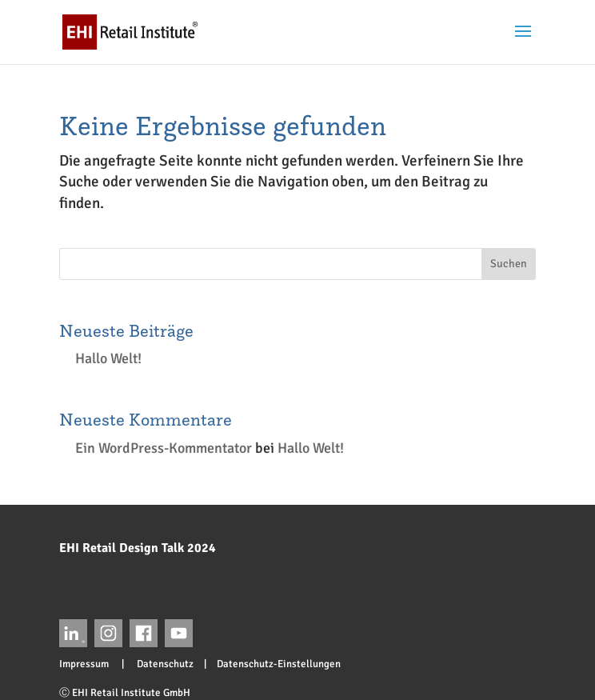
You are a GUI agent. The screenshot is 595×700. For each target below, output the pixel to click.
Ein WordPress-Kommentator (164, 448)
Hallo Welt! (108, 358)
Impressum (89, 664)
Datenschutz (160, 664)
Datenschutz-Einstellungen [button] (279, 664)
